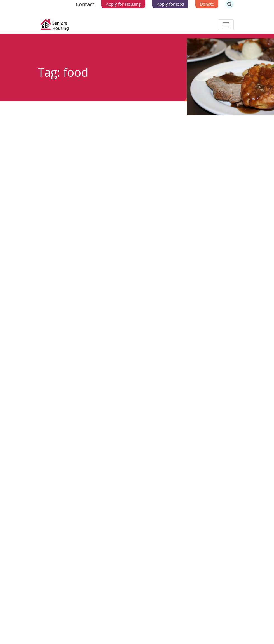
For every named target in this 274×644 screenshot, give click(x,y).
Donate (207, 4)
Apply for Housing (123, 4)
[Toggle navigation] (226, 25)
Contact (85, 4)
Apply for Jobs (170, 4)
